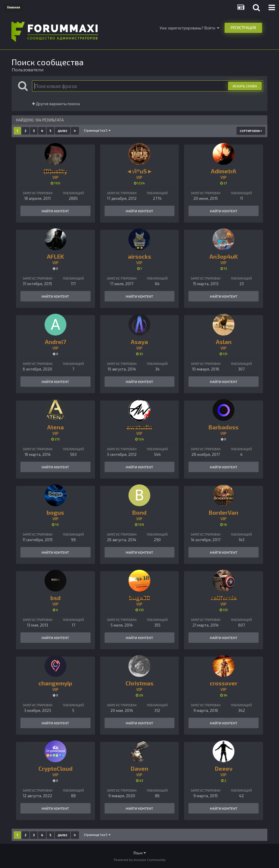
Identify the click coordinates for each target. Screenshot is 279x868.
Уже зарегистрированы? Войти (189, 28)
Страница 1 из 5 (97, 130)
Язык (140, 853)
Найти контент (55, 211)
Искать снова (245, 86)
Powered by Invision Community (140, 860)
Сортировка (251, 131)
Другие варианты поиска (56, 104)
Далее (62, 131)
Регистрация (243, 28)
